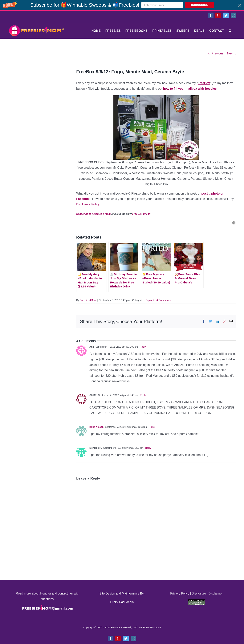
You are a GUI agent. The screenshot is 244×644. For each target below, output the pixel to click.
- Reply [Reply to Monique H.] (147, 448)
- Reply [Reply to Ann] (142, 347)
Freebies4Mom (88, 300)
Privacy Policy (180, 593)
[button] (122, 5)
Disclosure (199, 593)
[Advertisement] (36, 74)
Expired (150, 300)
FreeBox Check (141, 214)
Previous (217, 53)
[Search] (230, 31)
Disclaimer (216, 593)
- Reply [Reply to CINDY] (142, 395)
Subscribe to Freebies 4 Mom (94, 214)
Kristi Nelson (96, 427)
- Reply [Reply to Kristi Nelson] (151, 427)
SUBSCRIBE (199, 5)
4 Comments (164, 300)
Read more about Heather (33, 593)
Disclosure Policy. (88, 204)
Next (230, 53)
